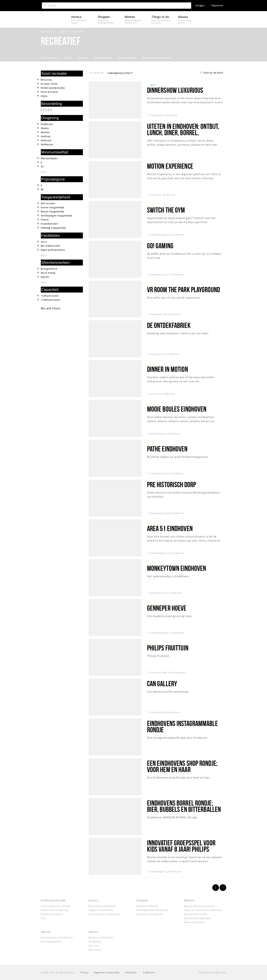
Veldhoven (47, 144)
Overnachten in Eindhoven (104, 914)
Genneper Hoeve (167, 608)
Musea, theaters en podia (199, 906)
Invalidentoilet (49, 224)
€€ (42, 189)
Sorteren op (96, 73)
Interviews (95, 950)
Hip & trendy (48, 273)
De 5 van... (95, 946)
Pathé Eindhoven (167, 449)
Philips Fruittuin (168, 648)
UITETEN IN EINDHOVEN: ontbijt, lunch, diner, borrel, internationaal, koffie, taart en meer (183, 136)
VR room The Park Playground (183, 289)
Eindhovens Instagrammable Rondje (182, 726)
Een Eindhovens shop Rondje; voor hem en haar (182, 766)
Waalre (45, 128)
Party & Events (50, 92)
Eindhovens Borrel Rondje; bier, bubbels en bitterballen (184, 806)
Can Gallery (162, 683)
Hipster (45, 277)
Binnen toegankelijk (52, 211)
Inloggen (200, 5)
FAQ (43, 918)
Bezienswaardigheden (197, 918)
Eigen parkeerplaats (53, 250)
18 (42, 166)
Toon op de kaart (212, 73)
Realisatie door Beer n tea (212, 973)
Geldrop (46, 136)
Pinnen (45, 220)
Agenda (46, 932)
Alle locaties (48, 203)
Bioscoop (46, 80)
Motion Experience (170, 166)
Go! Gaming (160, 246)
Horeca (93, 900)
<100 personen (50, 296)
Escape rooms (49, 84)
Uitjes (44, 96)
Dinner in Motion (168, 369)
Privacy (84, 973)
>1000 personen (50, 300)
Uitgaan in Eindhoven (101, 910)
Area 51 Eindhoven (170, 528)
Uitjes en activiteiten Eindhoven (203, 910)
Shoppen (142, 900)
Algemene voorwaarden (107, 973)
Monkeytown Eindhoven (177, 568)
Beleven (189, 900)
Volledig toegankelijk (53, 228)
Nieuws (93, 932)
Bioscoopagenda (51, 941)
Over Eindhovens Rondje (55, 906)
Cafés (68, 58)
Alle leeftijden (49, 158)
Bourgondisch (49, 269)
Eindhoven (47, 124)
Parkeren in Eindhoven (149, 914)
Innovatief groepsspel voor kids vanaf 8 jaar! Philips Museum (181, 849)
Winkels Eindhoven (147, 906)
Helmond (46, 140)
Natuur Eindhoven (195, 922)
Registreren (217, 5)
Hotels (83, 58)
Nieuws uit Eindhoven (101, 937)
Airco (44, 242)
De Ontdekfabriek (169, 325)
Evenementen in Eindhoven (57, 937)
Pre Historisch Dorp (172, 484)
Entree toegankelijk (52, 207)
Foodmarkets (127, 58)
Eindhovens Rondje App (55, 910)
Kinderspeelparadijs (53, 88)
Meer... (44, 172)
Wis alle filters (51, 308)
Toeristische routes (196, 914)
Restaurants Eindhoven (102, 906)
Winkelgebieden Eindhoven (152, 910)
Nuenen (45, 132)
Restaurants (50, 58)
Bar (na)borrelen (51, 246)
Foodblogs (95, 941)
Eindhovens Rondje (53, 900)
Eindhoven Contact (52, 914)
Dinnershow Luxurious (175, 90)
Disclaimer (131, 973)
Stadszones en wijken (157, 58)
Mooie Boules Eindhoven (177, 409)
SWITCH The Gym (166, 210)
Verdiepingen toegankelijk (56, 216)
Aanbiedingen (103, 58)
